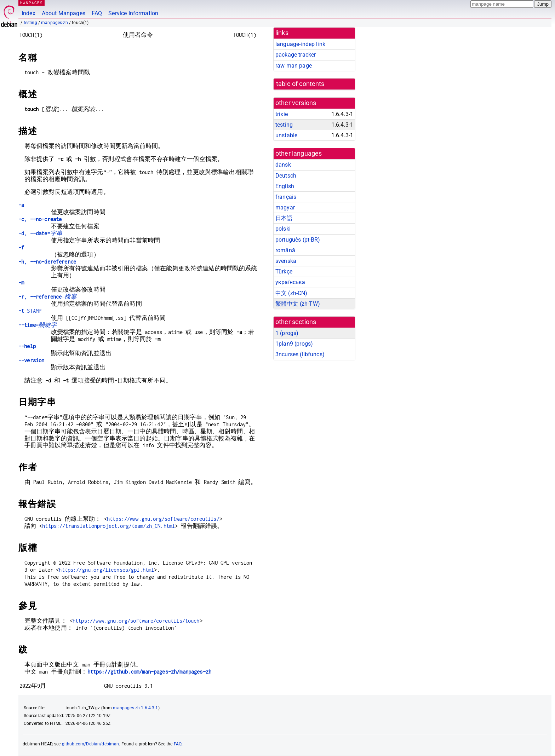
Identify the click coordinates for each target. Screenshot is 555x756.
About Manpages (64, 13)
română (285, 250)
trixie (282, 114)
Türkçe (284, 272)
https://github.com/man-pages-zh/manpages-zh (149, 672)
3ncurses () (300, 354)
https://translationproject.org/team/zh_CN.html (108, 526)
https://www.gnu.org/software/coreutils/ (163, 519)
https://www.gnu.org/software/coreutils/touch (136, 621)
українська (290, 282)
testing (30, 23)
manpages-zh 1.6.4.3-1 (135, 708)
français (286, 197)
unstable (286, 135)
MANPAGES (32, 3)
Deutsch (286, 176)
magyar (285, 207)
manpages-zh (55, 23)
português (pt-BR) (298, 240)
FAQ (97, 13)
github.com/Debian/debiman (91, 744)
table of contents (300, 84)
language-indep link (300, 44)
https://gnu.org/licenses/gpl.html (106, 570)
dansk (283, 165)
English (285, 186)
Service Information (133, 13)
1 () (287, 333)
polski (283, 229)
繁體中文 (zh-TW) (298, 304)
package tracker (296, 55)
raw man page (294, 66)
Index (28, 13)
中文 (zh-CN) (291, 293)
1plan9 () (294, 344)
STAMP (30, 311)
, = (40, 233)
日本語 (284, 218)
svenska (286, 261)
